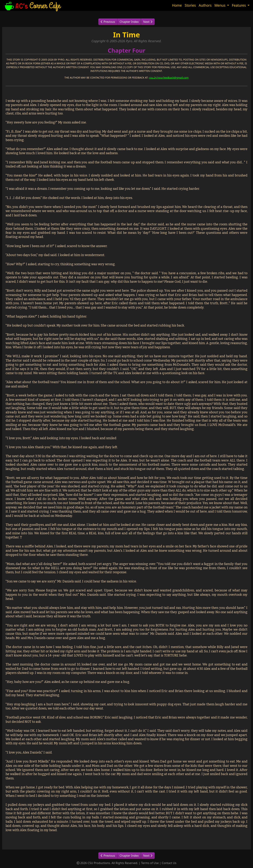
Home (177, 5)
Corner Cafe (32, 5)
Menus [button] (220, 5)
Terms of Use (150, 863)
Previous (108, 22)
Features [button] (239, 5)
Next (148, 22)
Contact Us (169, 863)
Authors (205, 5)
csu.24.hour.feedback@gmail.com (169, 78)
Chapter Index (129, 22)
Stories (190, 5)
